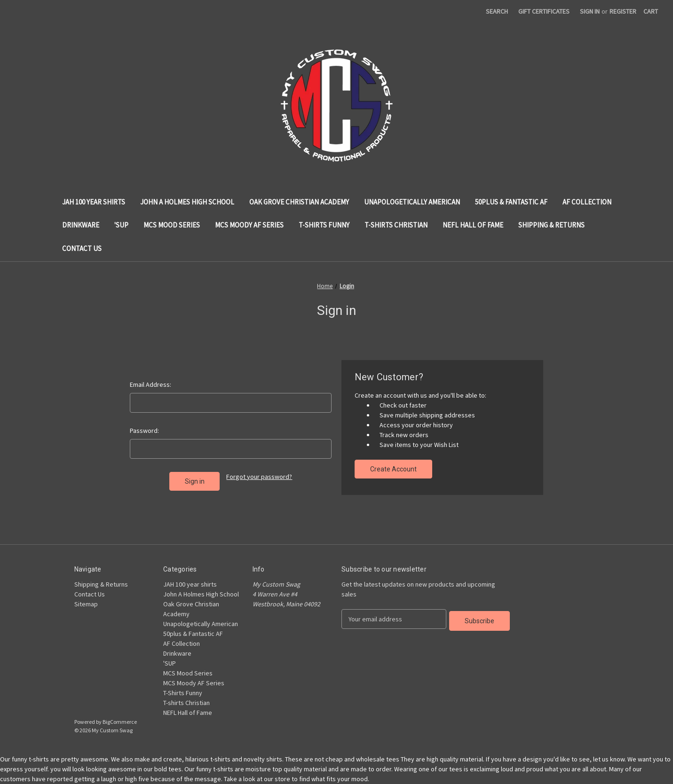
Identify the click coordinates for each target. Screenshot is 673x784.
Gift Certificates (544, 11)
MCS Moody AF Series (249, 225)
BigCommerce (120, 722)
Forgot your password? (259, 477)
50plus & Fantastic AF (511, 202)
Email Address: (150, 384)
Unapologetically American (412, 202)
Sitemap (86, 604)
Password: (144, 431)
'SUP (121, 225)
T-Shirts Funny (324, 225)
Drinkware (81, 225)
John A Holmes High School (187, 202)
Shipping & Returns (551, 225)
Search (497, 11)
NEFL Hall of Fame (473, 225)
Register (623, 11)
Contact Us (82, 248)
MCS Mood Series (172, 225)
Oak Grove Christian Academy (299, 202)
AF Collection (587, 202)
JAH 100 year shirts (94, 202)
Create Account (393, 469)
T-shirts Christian (396, 225)
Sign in (590, 11)
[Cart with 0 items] (651, 12)
